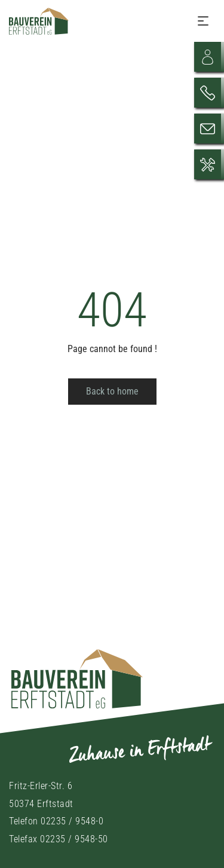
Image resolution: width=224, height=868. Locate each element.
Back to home (112, 391)
